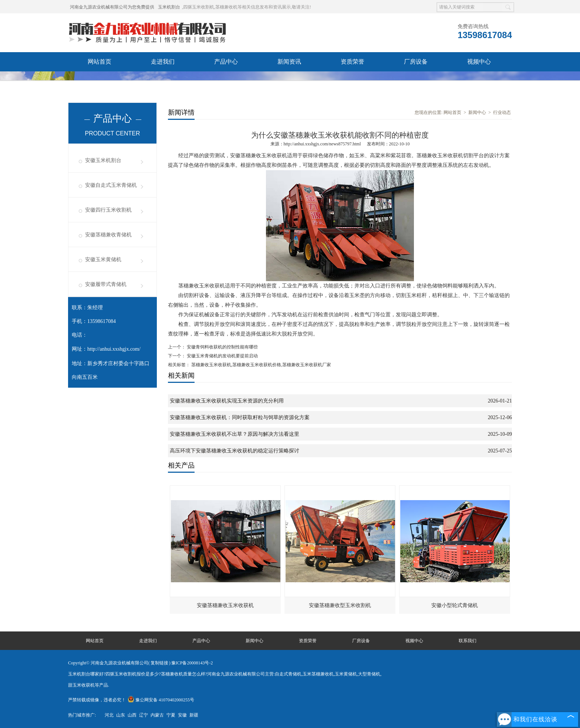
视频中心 (479, 62)
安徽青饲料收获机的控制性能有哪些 (222, 347)
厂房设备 (416, 62)
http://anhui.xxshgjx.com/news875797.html (322, 144)
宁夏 (171, 715)
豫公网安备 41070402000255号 (161, 700)
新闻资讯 (289, 62)
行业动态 (502, 112)
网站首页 (100, 62)
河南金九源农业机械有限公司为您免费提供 (112, 7)
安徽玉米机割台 (103, 160)
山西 (132, 715)
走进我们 (163, 62)
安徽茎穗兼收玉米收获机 (225, 605)
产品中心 (226, 62)
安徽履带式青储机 (106, 284)
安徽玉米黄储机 (103, 259)
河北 (109, 715)
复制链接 (159, 663)
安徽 (182, 715)
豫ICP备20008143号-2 (192, 663)
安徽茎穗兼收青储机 (108, 235)
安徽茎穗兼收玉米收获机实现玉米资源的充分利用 (227, 401)
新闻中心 (477, 112)
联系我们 (163, 81)
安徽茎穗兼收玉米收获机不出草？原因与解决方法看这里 (235, 434)
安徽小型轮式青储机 (455, 605)
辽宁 (144, 715)
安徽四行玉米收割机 (108, 210)
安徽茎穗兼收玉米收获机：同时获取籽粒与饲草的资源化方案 (240, 417)
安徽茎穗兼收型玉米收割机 (340, 605)
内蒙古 (157, 715)
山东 (121, 715)
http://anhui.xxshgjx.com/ (114, 349)
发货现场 (100, 81)
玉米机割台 (169, 7)
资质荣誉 (353, 62)
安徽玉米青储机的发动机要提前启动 (222, 356)
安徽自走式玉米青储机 (111, 185)
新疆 (194, 715)
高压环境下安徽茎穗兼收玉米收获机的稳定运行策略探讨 (235, 451)
